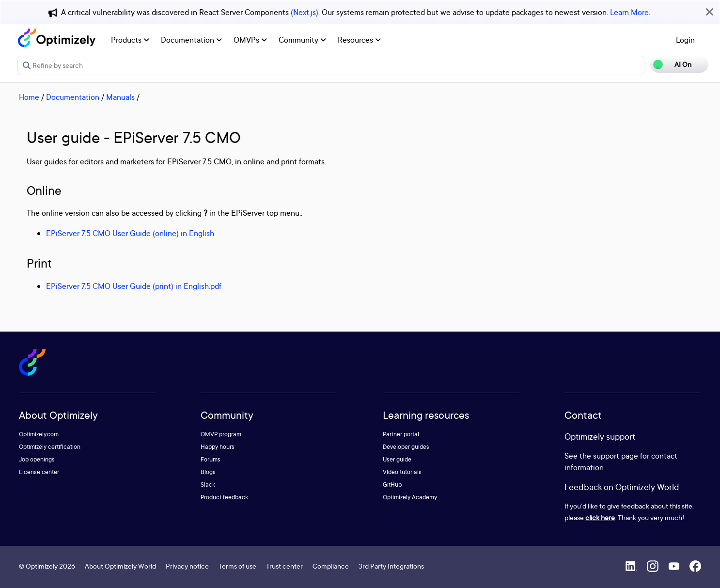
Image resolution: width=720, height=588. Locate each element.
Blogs (208, 472)
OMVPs (250, 40)
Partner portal (401, 434)
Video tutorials (402, 472)
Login (685, 40)
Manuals (120, 97)
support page (616, 456)
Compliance (331, 566)
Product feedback (224, 497)
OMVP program (221, 434)
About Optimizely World (120, 566)
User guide (397, 459)
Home (29, 97)
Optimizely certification (50, 447)
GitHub (392, 485)
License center (39, 472)
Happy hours (218, 447)
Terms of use (237, 566)
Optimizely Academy (410, 497)
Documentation (191, 40)
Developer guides (406, 447)
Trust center (284, 566)
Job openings (37, 459)
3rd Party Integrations (391, 566)
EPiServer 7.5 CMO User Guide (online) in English (130, 233)
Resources (359, 40)
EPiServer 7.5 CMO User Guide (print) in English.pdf (134, 286)
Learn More (629, 12)
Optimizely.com (39, 434)
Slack (208, 485)
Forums (211, 459)
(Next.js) (305, 12)
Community (302, 40)
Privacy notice (187, 566)
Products (130, 40)
